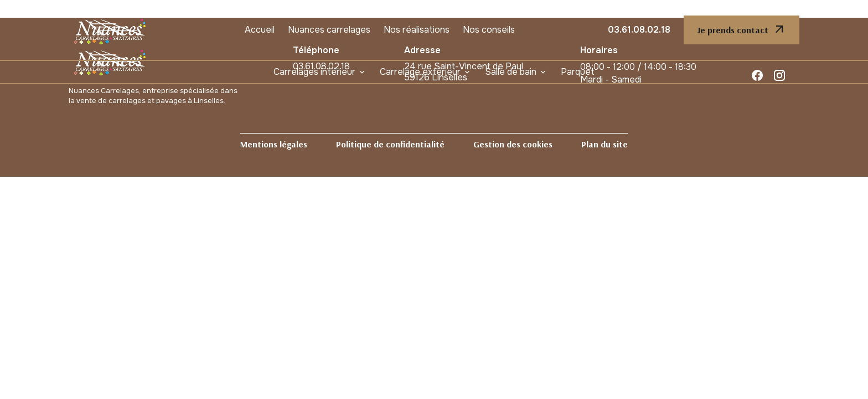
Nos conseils (489, 30)
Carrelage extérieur (420, 72)
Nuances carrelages (329, 30)
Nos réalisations (417, 30)
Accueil (260, 30)
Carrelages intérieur (314, 72)
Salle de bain (511, 72)
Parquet (578, 72)
